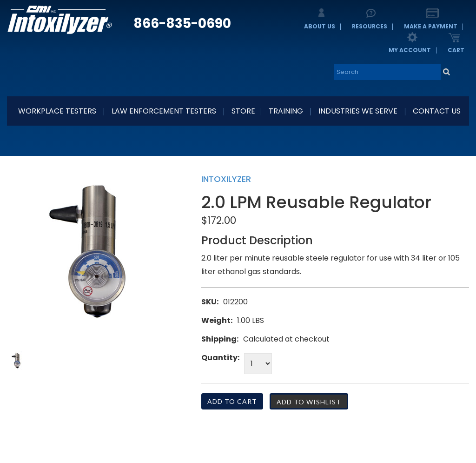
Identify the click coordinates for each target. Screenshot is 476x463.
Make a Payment (431, 26)
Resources (370, 26)
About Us (320, 26)
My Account (410, 50)
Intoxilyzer (226, 179)
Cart (456, 50)
